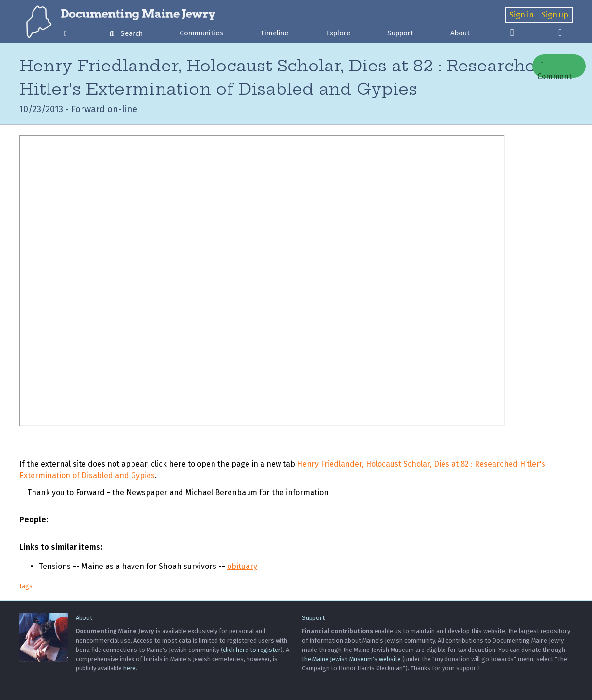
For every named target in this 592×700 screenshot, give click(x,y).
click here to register (252, 650)
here (130, 668)
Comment (554, 69)
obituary (242, 566)
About (460, 33)
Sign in (522, 15)
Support (400, 33)
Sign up (555, 15)
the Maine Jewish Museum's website (351, 659)
